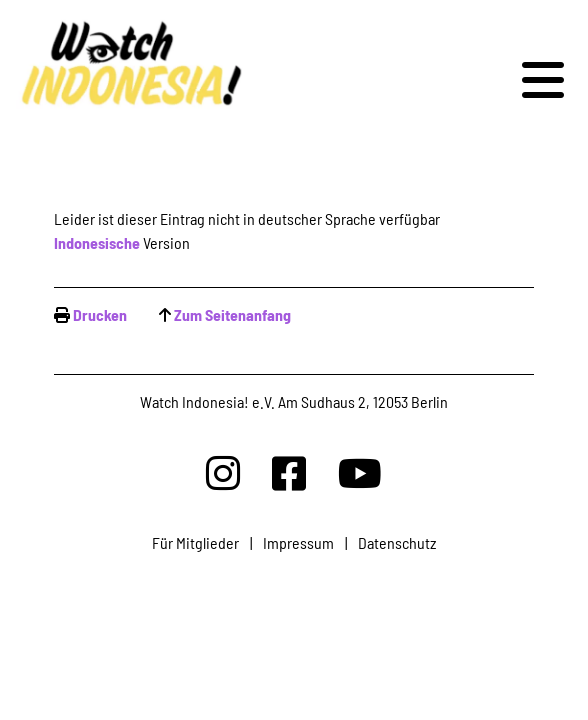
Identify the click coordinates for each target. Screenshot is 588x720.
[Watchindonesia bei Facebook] (289, 472)
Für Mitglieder (195, 542)
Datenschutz (397, 542)
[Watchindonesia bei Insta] (223, 472)
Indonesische (97, 242)
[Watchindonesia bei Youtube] (360, 472)
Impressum (298, 542)
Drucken (100, 314)
